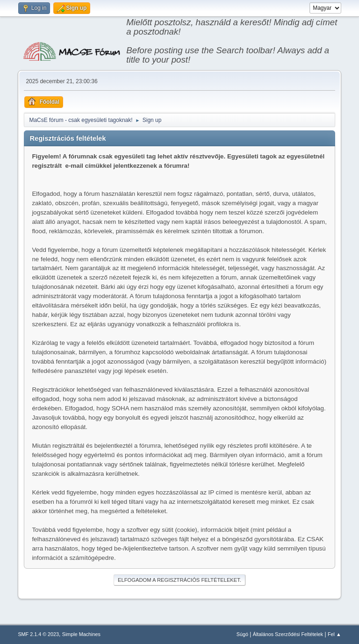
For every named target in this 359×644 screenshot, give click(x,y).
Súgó (242, 634)
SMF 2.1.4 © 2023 (38, 634)
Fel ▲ (334, 634)
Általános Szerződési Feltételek (288, 634)
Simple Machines (81, 634)
